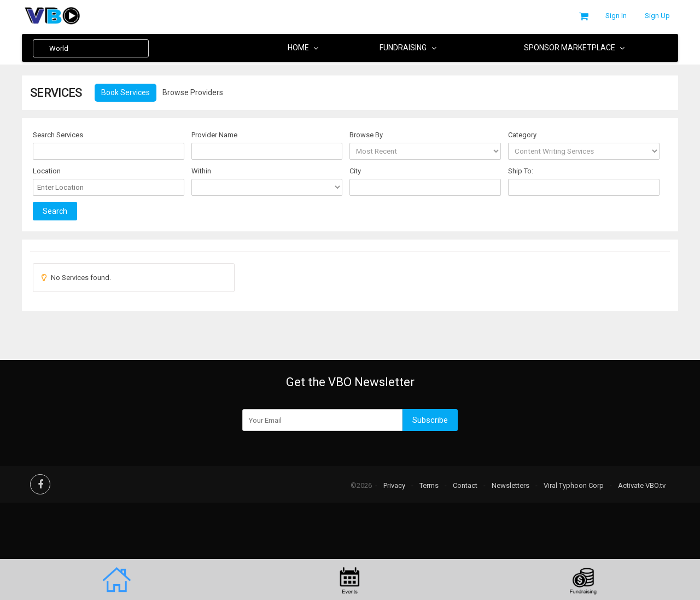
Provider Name (214, 135)
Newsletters (511, 485)
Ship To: (521, 171)
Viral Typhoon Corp (574, 485)
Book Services (126, 92)
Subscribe (430, 420)
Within (201, 171)
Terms (429, 485)
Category (522, 135)
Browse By (366, 135)
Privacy (394, 485)
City (355, 171)
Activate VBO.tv (642, 485)
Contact (465, 485)
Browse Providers (193, 92)
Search (55, 213)
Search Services (58, 135)
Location (47, 171)
